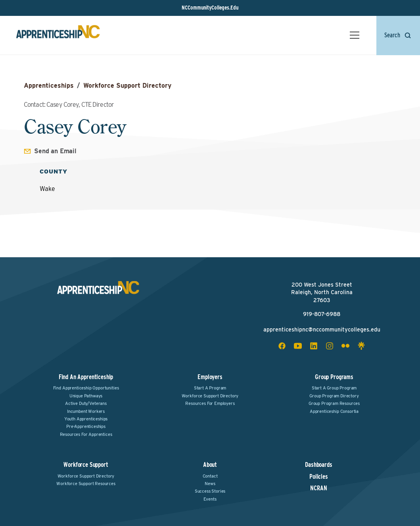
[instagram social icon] (330, 346)
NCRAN (318, 488)
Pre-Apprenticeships (86, 426)
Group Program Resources (334, 403)
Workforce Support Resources (86, 484)
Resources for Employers (210, 403)
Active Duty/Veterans (86, 403)
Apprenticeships (49, 86)
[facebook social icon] (282, 346)
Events (210, 499)
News (210, 484)
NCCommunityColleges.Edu (210, 8)
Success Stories (210, 491)
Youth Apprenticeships (86, 419)
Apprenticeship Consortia (334, 411)
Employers (210, 377)
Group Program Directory (334, 396)
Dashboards (318, 465)
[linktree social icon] (361, 346)
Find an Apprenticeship (86, 377)
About (210, 465)
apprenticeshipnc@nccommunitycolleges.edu (322, 329)
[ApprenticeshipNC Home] (58, 35)
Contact (210, 476)
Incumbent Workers (86, 411)
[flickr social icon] (345, 346)
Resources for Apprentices (86, 434)
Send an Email (55, 151)
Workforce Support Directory (127, 86)
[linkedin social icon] (314, 346)
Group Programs (334, 377)
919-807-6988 (322, 314)
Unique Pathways (86, 396)
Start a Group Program (334, 388)
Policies (319, 477)
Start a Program (210, 388)
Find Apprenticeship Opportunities (86, 388)
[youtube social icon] (298, 346)
